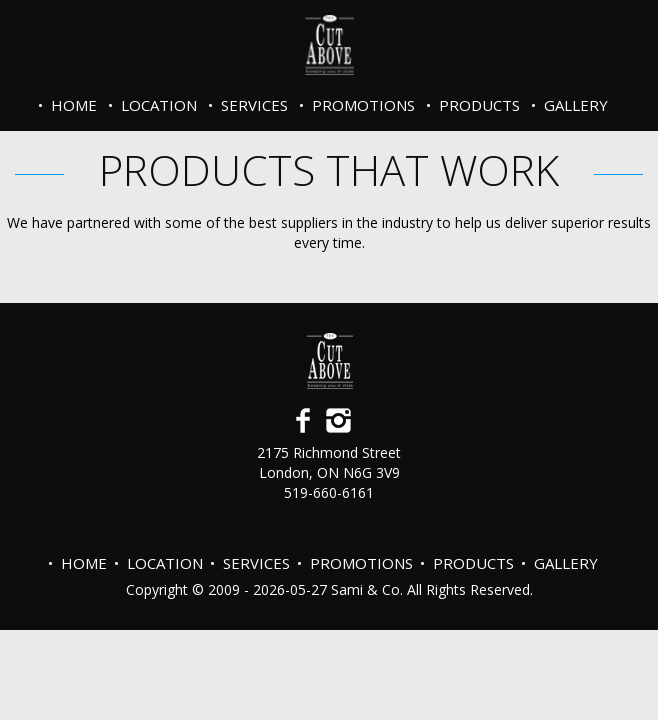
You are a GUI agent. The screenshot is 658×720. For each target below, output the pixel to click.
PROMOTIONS (363, 105)
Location (159, 105)
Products (479, 105)
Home (74, 105)
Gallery (576, 105)
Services (254, 105)
